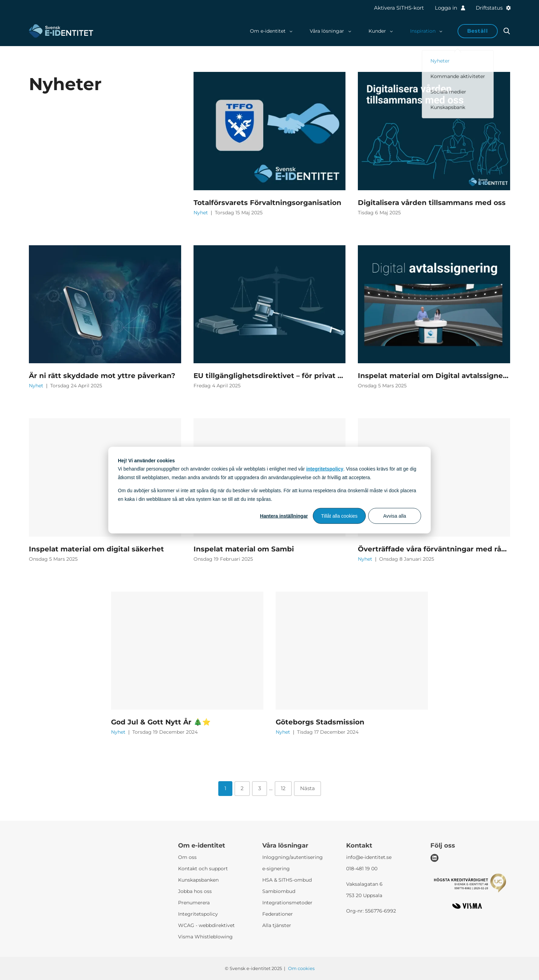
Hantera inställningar (284, 516)
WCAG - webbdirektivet (206, 925)
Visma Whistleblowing (205, 937)
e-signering (276, 869)
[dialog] (269, 490)
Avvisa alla (395, 516)
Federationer (278, 914)
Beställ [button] (478, 31)
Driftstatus (493, 8)
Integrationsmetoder (287, 903)
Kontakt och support (203, 869)
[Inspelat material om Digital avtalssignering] (434, 304)
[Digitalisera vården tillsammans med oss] (434, 131)
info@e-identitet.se (369, 857)
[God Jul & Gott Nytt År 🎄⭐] (187, 651)
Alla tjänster (277, 925)
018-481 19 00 (362, 869)
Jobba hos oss (195, 891)
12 (283, 788)
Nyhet (201, 213)
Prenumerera (194, 903)
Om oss (187, 857)
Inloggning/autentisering (293, 857)
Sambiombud (279, 891)
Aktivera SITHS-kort (399, 8)
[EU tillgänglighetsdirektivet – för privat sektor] (270, 304)
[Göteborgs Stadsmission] (352, 651)
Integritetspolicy (198, 914)
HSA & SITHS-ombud (287, 880)
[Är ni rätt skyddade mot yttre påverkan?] (105, 304)
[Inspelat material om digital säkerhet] (105, 477)
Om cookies (301, 968)
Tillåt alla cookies (339, 516)
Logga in (450, 8)
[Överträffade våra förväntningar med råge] (434, 477)
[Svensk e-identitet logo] (61, 31)
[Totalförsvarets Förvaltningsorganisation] (270, 131)
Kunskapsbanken (198, 880)
